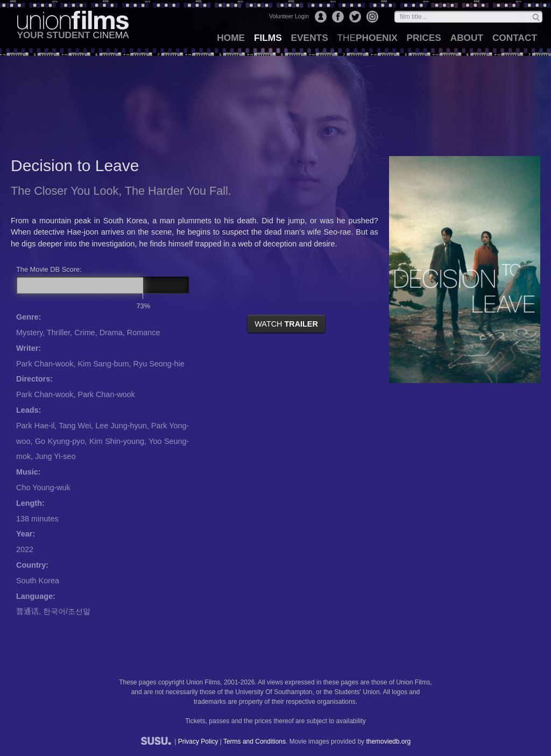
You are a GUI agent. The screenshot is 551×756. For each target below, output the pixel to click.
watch (286, 324)
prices (424, 38)
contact (515, 38)
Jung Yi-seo (55, 456)
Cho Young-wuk (43, 487)
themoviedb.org (388, 741)
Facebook (338, 17)
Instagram (372, 17)
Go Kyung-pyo (60, 441)
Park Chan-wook (45, 364)
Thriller (58, 333)
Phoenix (367, 38)
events (310, 38)
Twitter (355, 17)
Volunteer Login (289, 16)
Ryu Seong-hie (159, 364)
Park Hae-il (35, 426)
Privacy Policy (198, 741)
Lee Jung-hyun (121, 426)
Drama (111, 333)
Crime (84, 333)
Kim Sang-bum (103, 364)
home (231, 38)
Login (321, 17)
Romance (144, 333)
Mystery (29, 333)
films (268, 38)
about (467, 38)
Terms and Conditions (255, 741)
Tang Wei (75, 426)
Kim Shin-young (117, 441)
